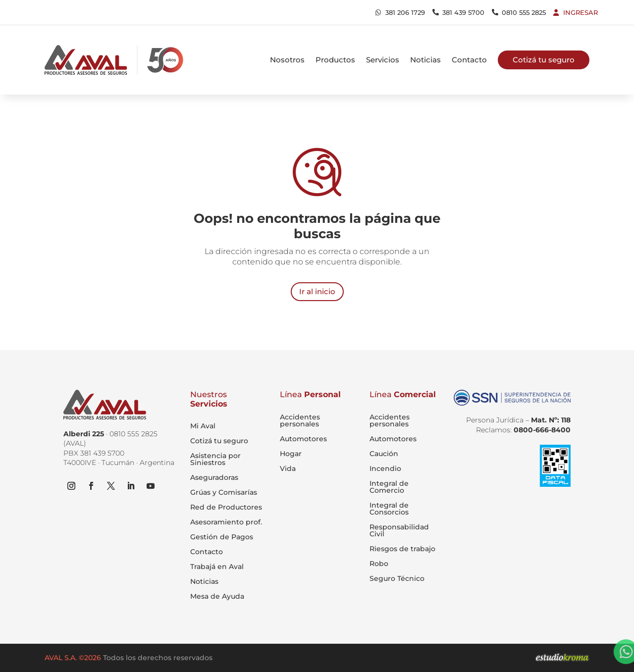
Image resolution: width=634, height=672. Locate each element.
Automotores (303, 439)
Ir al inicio (317, 291)
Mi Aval (203, 426)
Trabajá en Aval (217, 567)
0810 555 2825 (524, 12)
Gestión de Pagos (222, 537)
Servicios (383, 60)
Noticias (425, 60)
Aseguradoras (214, 478)
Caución (384, 454)
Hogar (291, 454)
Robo (379, 564)
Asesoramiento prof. (226, 522)
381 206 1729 (405, 12)
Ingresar (581, 12)
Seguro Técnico (397, 578)
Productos (335, 60)
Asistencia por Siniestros (215, 460)
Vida (288, 468)
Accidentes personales (300, 420)
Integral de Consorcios (389, 509)
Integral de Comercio (389, 487)
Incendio (385, 468)
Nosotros (287, 60)
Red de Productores (226, 508)
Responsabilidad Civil (399, 530)
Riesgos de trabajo (402, 549)
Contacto (469, 60)
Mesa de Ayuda (217, 597)
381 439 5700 (463, 12)
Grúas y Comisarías (224, 493)
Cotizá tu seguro (219, 441)
